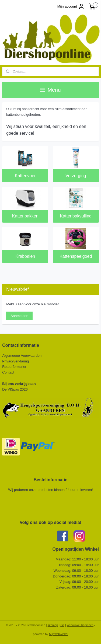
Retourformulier (14, 367)
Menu (50, 90)
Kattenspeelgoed (76, 257)
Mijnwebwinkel (59, 634)
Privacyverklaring (15, 361)
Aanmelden (19, 316)
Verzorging (76, 176)
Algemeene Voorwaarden (22, 356)
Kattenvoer (25, 176)
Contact (9, 372)
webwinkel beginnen (80, 625)
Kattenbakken (25, 216)
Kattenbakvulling (76, 216)
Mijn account (71, 6)
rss (62, 625)
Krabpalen (25, 257)
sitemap (53, 625)
